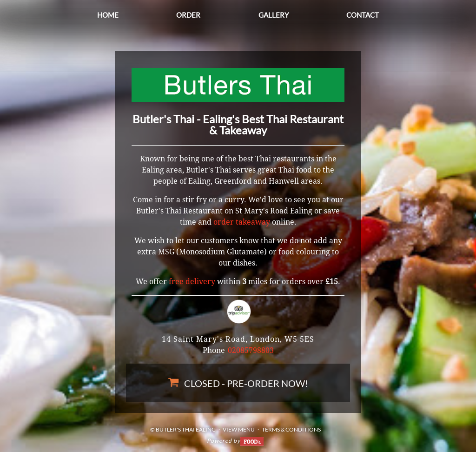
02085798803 (251, 350)
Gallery (274, 15)
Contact (363, 15)
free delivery (192, 282)
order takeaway (242, 222)
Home (108, 15)
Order (188, 15)
